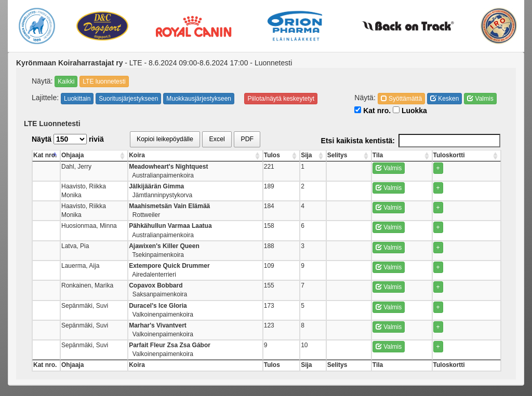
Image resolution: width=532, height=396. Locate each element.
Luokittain (77, 99)
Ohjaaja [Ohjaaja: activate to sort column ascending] (85, 155)
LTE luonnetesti (104, 81)
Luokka (410, 111)
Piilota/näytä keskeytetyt (281, 99)
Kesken (444, 99)
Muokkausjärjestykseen (199, 99)
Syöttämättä (401, 99)
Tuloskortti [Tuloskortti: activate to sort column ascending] (464, 155)
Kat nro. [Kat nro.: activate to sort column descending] (45, 155)
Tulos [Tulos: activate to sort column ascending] (323, 155)
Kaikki (66, 81)
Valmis (480, 99)
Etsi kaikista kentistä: (411, 141)
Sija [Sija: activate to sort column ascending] (350, 155)
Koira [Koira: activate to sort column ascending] (191, 155)
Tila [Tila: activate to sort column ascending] (406, 155)
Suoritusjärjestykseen (128, 99)
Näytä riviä (68, 139)
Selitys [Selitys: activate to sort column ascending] (375, 155)
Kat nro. (373, 111)
